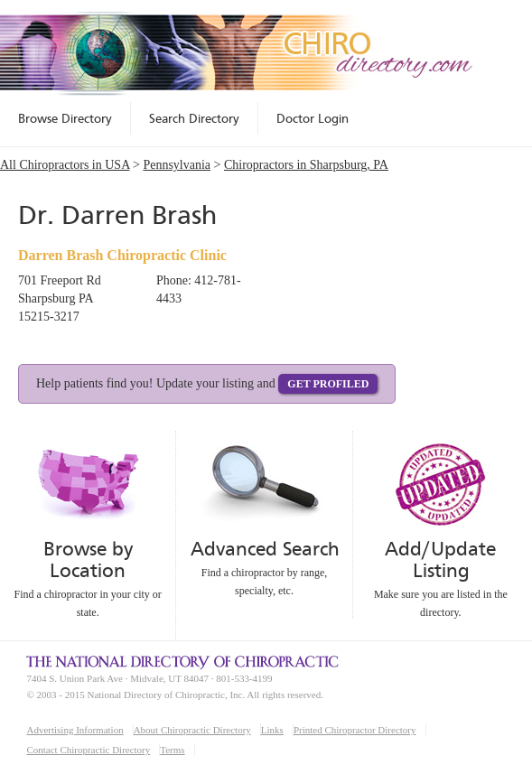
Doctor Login (313, 118)
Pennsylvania (177, 165)
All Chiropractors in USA (65, 165)
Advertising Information (75, 730)
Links (272, 730)
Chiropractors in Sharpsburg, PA (306, 165)
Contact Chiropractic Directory (88, 750)
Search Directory (194, 118)
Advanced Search (265, 549)
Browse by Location (88, 560)
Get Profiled (328, 384)
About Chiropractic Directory (192, 730)
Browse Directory (65, 118)
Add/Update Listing (440, 560)
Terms (172, 750)
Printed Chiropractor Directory (355, 730)
